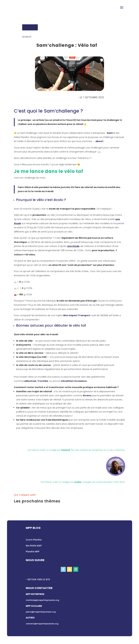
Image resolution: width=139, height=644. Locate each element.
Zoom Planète (34, 540)
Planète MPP (33, 552)
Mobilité (27, 37)
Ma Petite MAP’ (34, 546)
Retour (31, 27)
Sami (110, 133)
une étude (73, 246)
